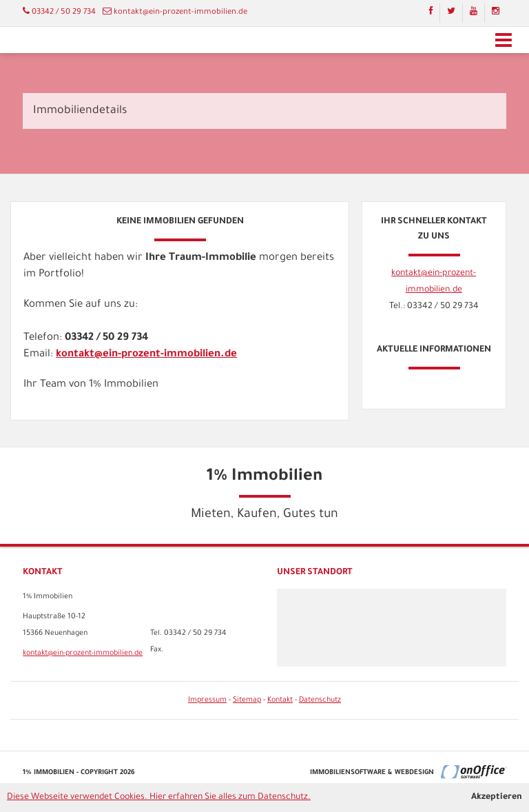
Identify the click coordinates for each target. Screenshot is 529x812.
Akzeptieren (497, 798)
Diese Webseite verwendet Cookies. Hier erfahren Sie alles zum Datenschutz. (159, 798)
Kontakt (280, 700)
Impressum (207, 700)
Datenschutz (320, 700)
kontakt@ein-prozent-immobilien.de (180, 13)
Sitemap (247, 700)
